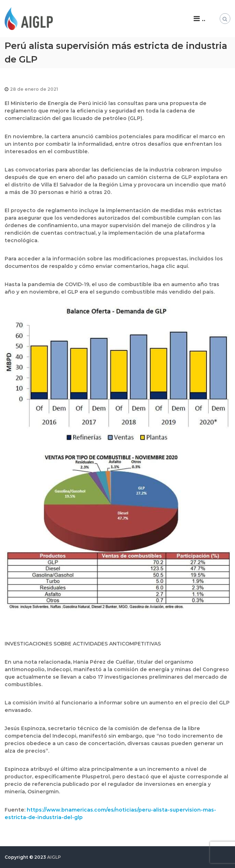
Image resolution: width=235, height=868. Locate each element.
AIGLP (54, 857)
